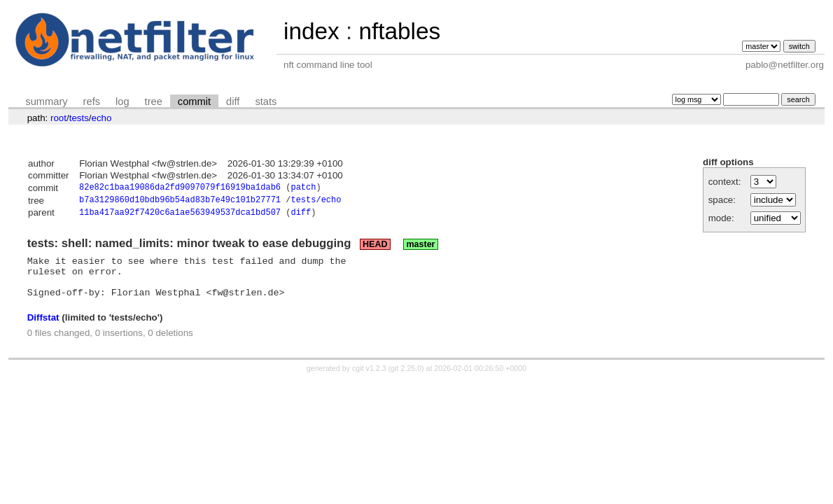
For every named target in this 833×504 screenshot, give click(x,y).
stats (266, 101)
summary (46, 101)
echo (102, 118)
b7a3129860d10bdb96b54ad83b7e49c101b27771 (180, 202)
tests (79, 118)
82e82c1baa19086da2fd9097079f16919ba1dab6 (180, 189)
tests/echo (316, 202)
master (420, 248)
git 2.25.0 (406, 380)
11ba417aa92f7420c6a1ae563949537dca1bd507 (180, 216)
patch (303, 189)
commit (194, 101)
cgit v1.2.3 (369, 380)
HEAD (375, 248)
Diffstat (43, 329)
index (311, 31)
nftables (399, 31)
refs (92, 101)
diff (233, 101)
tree (154, 101)
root (58, 118)
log (122, 101)
